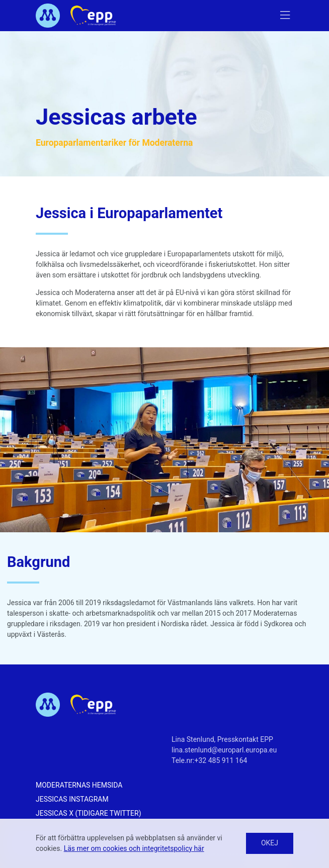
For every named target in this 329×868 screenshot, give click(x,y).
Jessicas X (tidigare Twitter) (89, 813)
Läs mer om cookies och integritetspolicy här (134, 848)
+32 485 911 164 (221, 760)
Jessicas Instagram (72, 799)
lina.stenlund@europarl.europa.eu (224, 750)
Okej (270, 843)
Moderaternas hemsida (79, 785)
